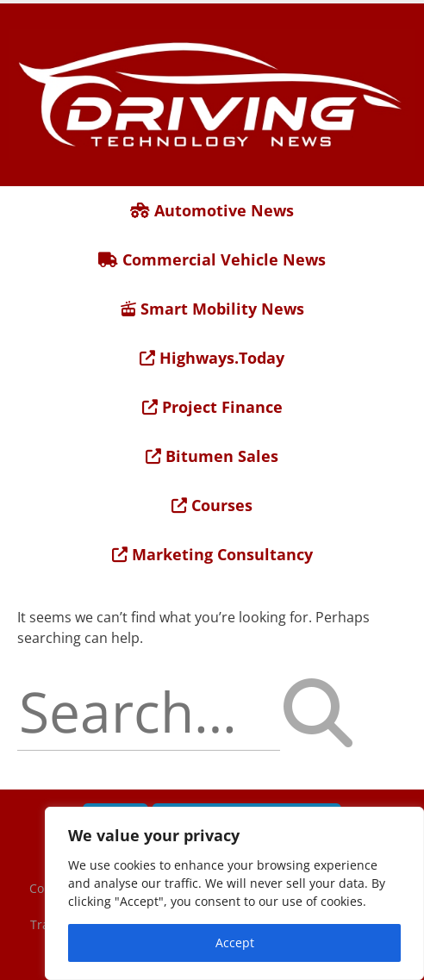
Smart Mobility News (212, 309)
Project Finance (212, 407)
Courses (212, 505)
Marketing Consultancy (212, 554)
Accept (235, 943)
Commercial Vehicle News (212, 259)
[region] (234, 893)
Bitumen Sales (212, 456)
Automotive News (212, 210)
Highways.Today (212, 358)
